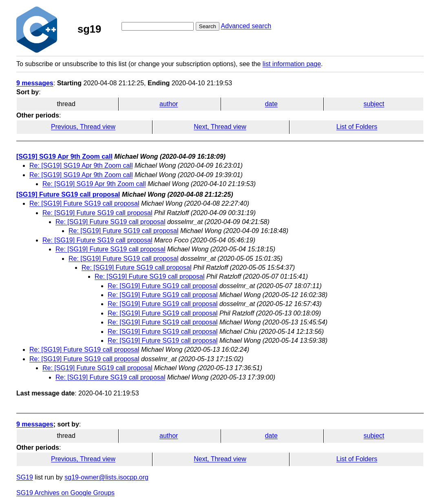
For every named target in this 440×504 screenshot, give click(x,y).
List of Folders (357, 127)
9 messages (35, 83)
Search (208, 26)
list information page (292, 64)
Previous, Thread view (83, 127)
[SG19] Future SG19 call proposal (68, 194)
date (271, 104)
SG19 (25, 477)
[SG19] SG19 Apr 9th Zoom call (64, 157)
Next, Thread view (220, 127)
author (169, 104)
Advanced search (246, 26)
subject (374, 104)
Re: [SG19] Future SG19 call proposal (84, 203)
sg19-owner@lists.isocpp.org (106, 477)
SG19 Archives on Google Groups (65, 493)
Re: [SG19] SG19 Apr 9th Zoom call (81, 165)
